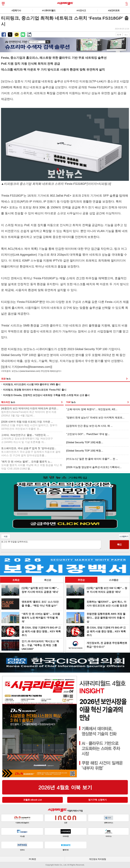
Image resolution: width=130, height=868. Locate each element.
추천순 (81, 580)
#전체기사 (16, 10)
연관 (6, 379)
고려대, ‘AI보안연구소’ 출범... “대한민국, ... (27, 439)
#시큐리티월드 (49, 10)
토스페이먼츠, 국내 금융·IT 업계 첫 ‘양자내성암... (31, 452)
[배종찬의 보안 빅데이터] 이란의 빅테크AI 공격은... (30, 412)
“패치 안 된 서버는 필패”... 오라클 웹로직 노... (32, 465)
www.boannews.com (30, 371)
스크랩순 (114, 580)
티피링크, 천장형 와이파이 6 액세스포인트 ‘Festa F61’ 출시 (35, 390)
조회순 (16, 580)
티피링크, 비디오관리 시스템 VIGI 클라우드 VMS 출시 (32, 384)
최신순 (48, 580)
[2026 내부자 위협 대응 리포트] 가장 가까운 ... (29, 425)
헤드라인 (8, 402)
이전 (6, 537)
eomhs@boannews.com (34, 367)
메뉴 (3, 4)
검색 (127, 4)
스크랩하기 (124, 537)
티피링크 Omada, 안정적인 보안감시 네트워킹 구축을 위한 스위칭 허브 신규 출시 (46, 395)
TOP (71, 402)
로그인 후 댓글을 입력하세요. (51, 545)
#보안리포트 (114, 10)
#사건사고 (81, 10)
